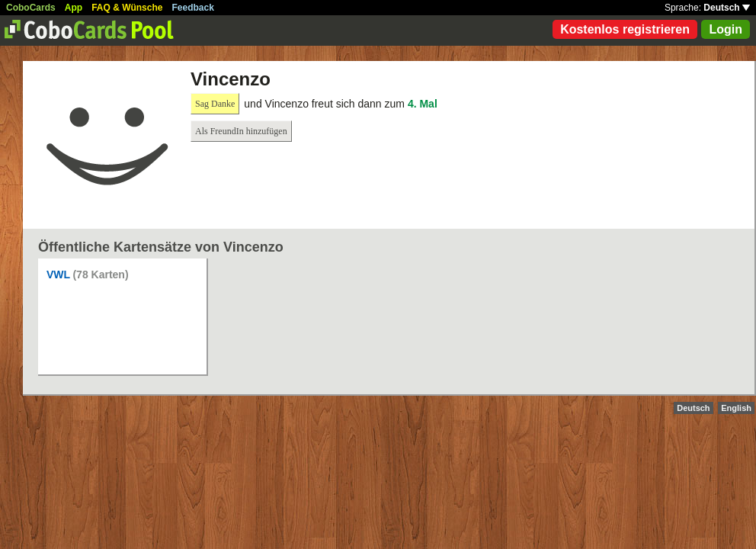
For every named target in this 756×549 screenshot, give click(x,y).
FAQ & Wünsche (127, 8)
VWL (58, 274)
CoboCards (31, 8)
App (74, 8)
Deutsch (727, 8)
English (736, 408)
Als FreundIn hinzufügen (241, 131)
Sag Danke (215, 104)
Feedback (193, 8)
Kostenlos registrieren (625, 29)
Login (726, 29)
